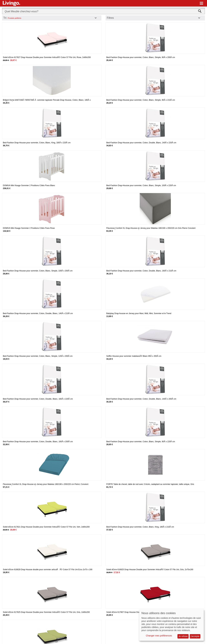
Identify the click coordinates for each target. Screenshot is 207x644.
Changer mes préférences (159, 636)
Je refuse (183, 636)
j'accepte (195, 636)
